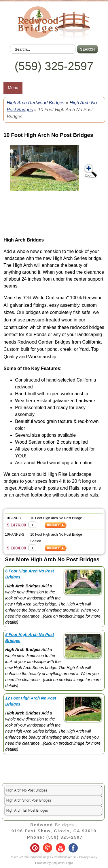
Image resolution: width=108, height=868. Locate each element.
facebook (73, 848)
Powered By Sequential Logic (54, 863)
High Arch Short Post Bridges (29, 800)
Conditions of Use (65, 857)
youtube (60, 848)
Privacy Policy (88, 857)
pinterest (35, 848)
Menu (13, 88)
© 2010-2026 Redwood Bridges (31, 857)
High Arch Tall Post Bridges (27, 810)
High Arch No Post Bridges (27, 790)
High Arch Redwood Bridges (35, 103)
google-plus (48, 848)
